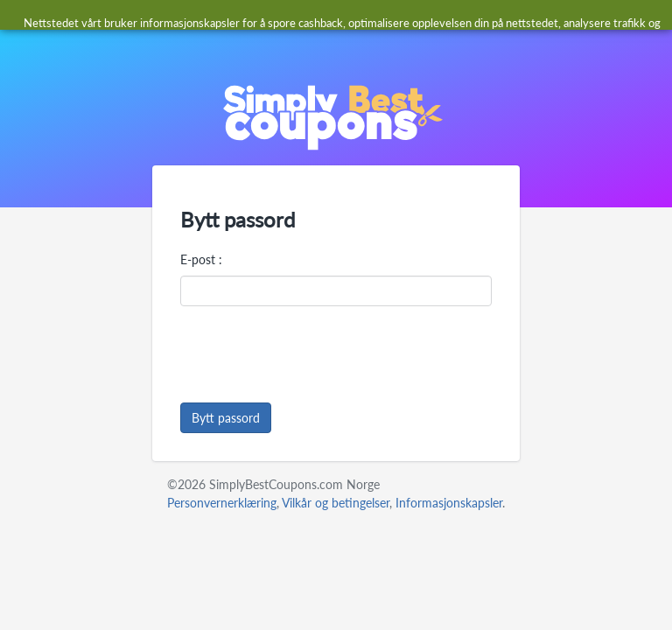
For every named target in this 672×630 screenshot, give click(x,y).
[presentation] (313, 354)
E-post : (201, 259)
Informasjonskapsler (449, 503)
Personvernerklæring (222, 503)
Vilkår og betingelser (336, 503)
